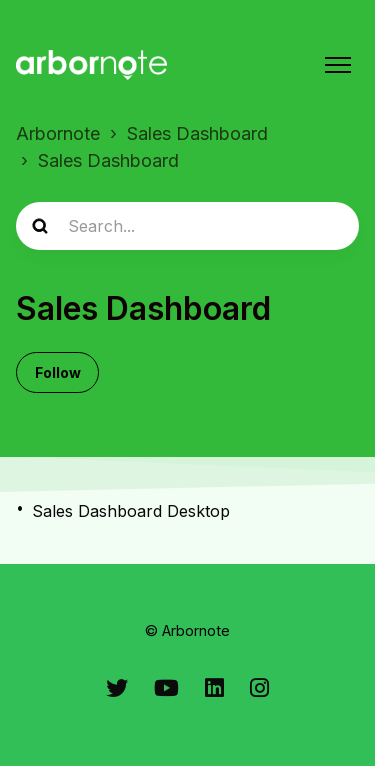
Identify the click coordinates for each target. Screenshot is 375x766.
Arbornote (58, 133)
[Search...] (187, 226)
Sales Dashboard (197, 133)
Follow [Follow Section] (58, 372)
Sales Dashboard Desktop (131, 511)
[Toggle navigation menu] (338, 65)
